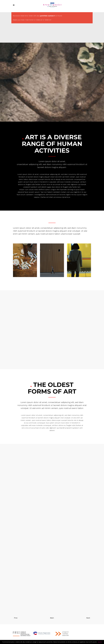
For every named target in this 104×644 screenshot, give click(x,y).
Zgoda (100, 642)
